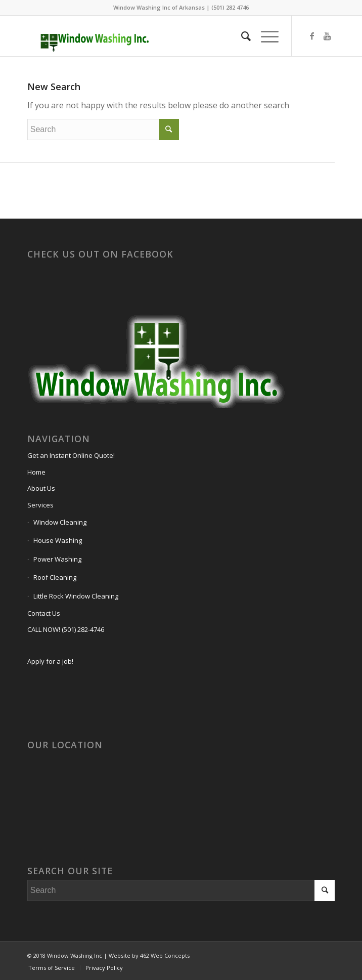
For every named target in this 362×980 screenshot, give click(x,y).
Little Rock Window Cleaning (76, 596)
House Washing (58, 540)
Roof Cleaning (55, 577)
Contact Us (44, 613)
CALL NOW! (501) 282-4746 (66, 629)
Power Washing (57, 559)
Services (40, 505)
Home (36, 472)
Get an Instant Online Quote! (71, 455)
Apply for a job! (50, 661)
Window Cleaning (60, 522)
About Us (41, 488)
